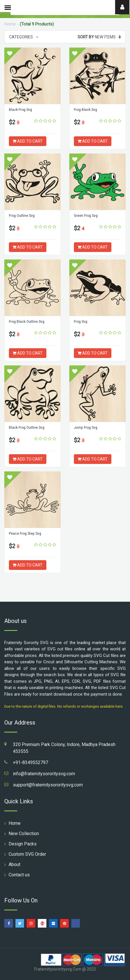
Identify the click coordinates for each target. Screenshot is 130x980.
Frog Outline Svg (22, 216)
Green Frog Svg (86, 216)
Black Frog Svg (20, 110)
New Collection (24, 834)
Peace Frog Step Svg (25, 534)
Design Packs (23, 844)
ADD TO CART (28, 141)
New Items (99, 37)
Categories (24, 37)
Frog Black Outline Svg (27, 322)
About (14, 864)
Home (10, 24)
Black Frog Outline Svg (27, 428)
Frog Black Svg (85, 110)
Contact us (19, 875)
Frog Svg (81, 322)
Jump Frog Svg (85, 428)
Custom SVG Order (27, 854)
